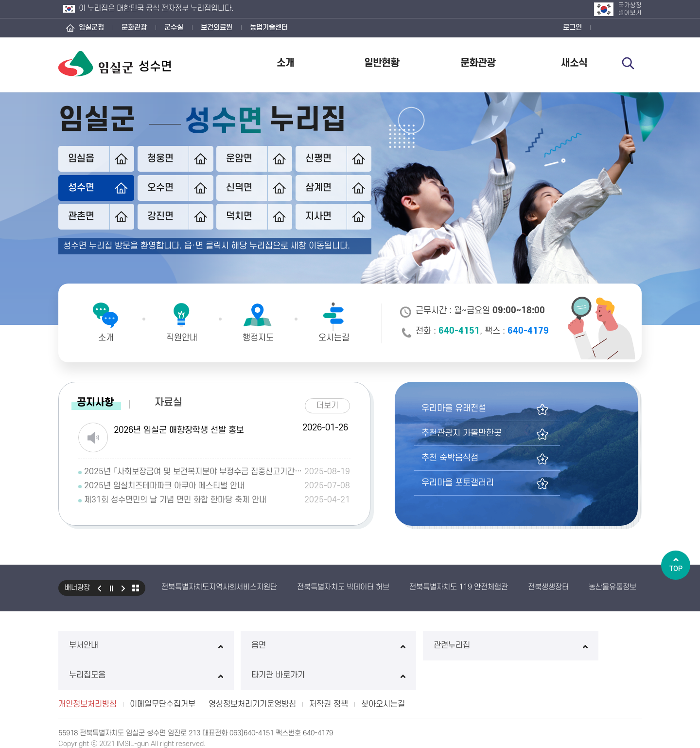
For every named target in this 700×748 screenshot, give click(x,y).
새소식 (574, 63)
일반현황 (382, 63)
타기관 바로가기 (586, 644)
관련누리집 (350, 644)
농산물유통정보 (612, 586)
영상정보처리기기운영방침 (252, 674)
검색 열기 (630, 64)
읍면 (232, 644)
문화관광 (134, 27)
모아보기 (136, 587)
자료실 (168, 401)
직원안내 (182, 338)
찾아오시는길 (383, 674)
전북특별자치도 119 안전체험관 (459, 586)
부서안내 (114, 644)
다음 (123, 587)
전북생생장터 (548, 586)
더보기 (331, 403)
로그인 (572, 27)
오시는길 (334, 338)
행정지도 (258, 338)
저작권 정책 (329, 674)
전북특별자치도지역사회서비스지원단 (219, 586)
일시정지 (111, 587)
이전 (99, 587)
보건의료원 (217, 27)
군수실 (174, 27)
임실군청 (91, 27)
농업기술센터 (269, 27)
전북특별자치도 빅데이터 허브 (343, 586)
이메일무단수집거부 (163, 674)
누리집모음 (468, 644)
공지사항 (95, 401)
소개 (285, 63)
